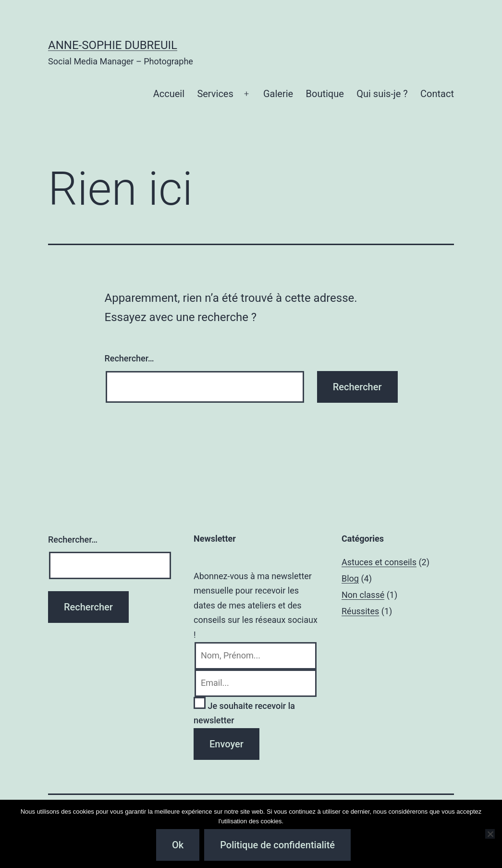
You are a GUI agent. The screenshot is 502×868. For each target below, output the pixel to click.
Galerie (278, 94)
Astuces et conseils (379, 562)
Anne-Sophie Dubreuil (113, 45)
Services (215, 94)
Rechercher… (129, 358)
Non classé (363, 595)
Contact (437, 94)
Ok (178, 845)
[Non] (490, 834)
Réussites (360, 611)
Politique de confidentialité (277, 845)
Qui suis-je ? (382, 94)
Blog (350, 578)
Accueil (169, 94)
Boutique (325, 94)
